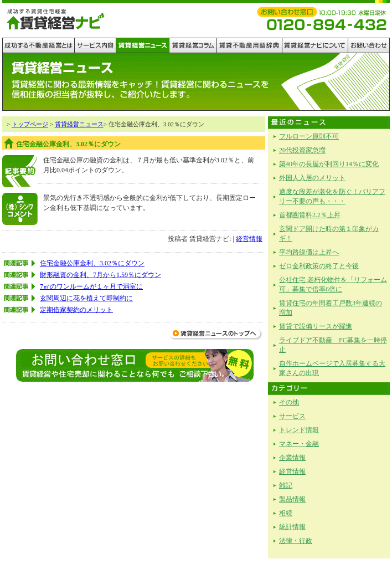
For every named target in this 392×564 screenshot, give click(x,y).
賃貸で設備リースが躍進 (316, 326)
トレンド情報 (299, 430)
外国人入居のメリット (312, 178)
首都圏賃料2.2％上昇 (310, 215)
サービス (292, 416)
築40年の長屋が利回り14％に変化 (329, 164)
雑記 (286, 485)
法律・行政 (296, 541)
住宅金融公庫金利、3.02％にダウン (92, 263)
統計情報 (292, 527)
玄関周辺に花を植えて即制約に (86, 298)
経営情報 (249, 239)
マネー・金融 (299, 444)
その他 (289, 402)
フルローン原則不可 (309, 136)
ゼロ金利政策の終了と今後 (319, 266)
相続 (286, 513)
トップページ (30, 124)
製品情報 (292, 499)
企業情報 (292, 458)
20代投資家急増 (302, 150)
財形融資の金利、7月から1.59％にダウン (100, 275)
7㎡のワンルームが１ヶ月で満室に (91, 286)
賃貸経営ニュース (79, 124)
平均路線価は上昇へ (309, 252)
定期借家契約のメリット (76, 310)
